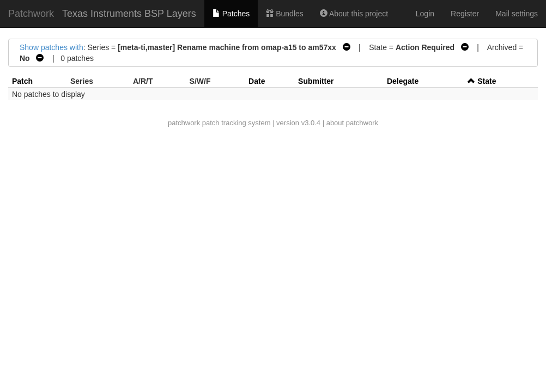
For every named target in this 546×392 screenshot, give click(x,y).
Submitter (316, 81)
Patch (22, 81)
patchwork (184, 123)
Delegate (403, 81)
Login (425, 14)
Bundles (284, 14)
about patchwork (352, 123)
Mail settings (517, 14)
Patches (231, 14)
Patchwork (31, 14)
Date (257, 81)
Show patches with (51, 47)
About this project (354, 14)
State (487, 81)
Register (465, 14)
